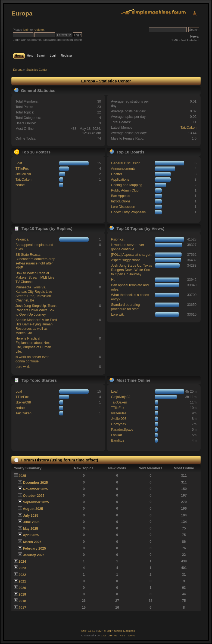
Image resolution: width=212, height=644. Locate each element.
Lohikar (116, 435)
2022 (22, 575)
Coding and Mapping (127, 185)
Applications (120, 180)
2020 (22, 588)
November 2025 (35, 489)
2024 (22, 562)
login (26, 30)
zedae (20, 185)
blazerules (119, 413)
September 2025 (36, 502)
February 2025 (34, 549)
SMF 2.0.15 (88, 631)
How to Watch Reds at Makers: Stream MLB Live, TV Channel (35, 278)
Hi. (113, 280)
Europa (22, 13)
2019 (22, 594)
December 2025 (35, 483)
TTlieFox (22, 169)
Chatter (116, 174)
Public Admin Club (125, 190)
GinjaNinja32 (121, 397)
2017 (22, 608)
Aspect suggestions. (126, 260)
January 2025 (34, 555)
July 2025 (30, 516)
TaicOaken (188, 128)
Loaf (19, 163)
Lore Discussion (123, 207)
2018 (22, 601)
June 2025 (31, 522)
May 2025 (30, 529)
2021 (22, 581)
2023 (22, 568)
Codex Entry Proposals (128, 212)
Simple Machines (124, 631)
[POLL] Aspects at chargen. (132, 255)
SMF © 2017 (105, 631)
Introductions (121, 201)
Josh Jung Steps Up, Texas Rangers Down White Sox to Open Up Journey (36, 310)
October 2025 (34, 496)
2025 (22, 476)
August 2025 (33, 509)
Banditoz (118, 440)
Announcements (123, 169)
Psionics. (22, 239)
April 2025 (31, 535)
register (39, 30)
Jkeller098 (23, 174)
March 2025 (32, 542)
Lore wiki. (23, 367)
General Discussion (126, 163)
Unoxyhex (118, 424)
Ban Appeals (120, 196)
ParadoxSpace (122, 430)
